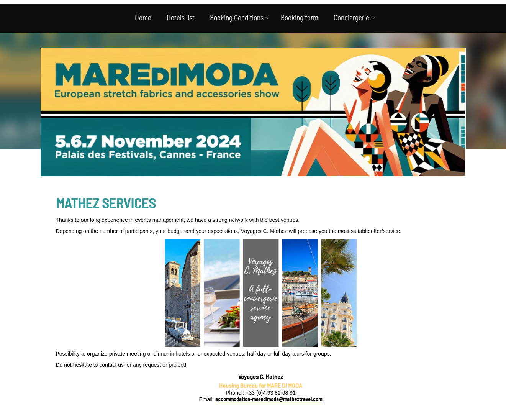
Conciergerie (351, 17)
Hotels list (181, 17)
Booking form (300, 17)
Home (143, 17)
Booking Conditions (237, 17)
